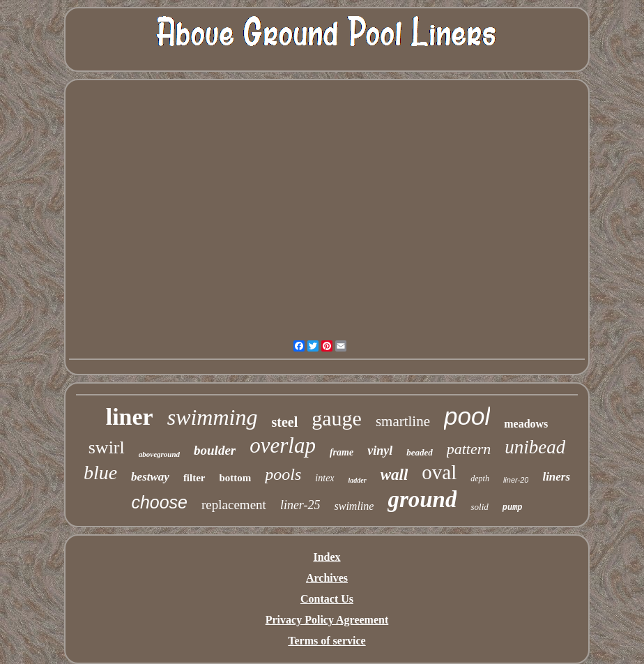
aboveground (159, 454)
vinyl (380, 451)
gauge (337, 418)
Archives (327, 578)
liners (556, 477)
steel (284, 422)
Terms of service (327, 641)
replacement (234, 505)
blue (100, 473)
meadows (526, 424)
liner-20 (516, 480)
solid (479, 507)
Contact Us (327, 599)
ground (422, 499)
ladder (358, 480)
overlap (283, 445)
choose (159, 502)
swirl (107, 447)
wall (394, 475)
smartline (403, 421)
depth (480, 478)
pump (513, 508)
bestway (150, 477)
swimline (354, 506)
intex (324, 478)
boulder (215, 450)
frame (342, 452)
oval (439, 472)
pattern (469, 449)
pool (467, 416)
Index (327, 557)
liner (130, 417)
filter (194, 478)
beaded (420, 452)
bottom (236, 478)
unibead (535, 447)
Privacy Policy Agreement (327, 620)
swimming (213, 417)
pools (283, 474)
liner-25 (300, 505)
